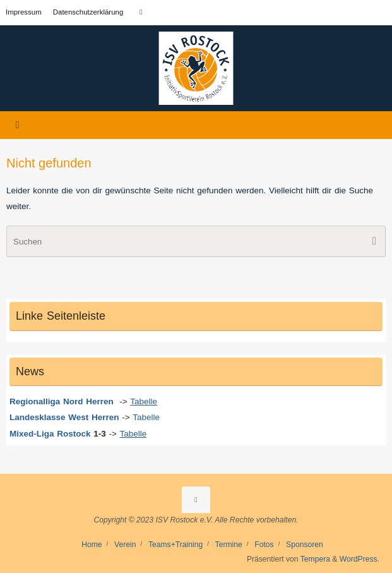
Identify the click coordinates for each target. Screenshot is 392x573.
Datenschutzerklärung (88, 12)
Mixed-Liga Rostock (50, 434)
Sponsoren (305, 545)
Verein (125, 545)
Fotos (264, 545)
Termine (229, 545)
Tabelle (148, 417)
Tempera (315, 559)
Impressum (24, 12)
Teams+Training (175, 545)
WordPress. (359, 559)
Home (92, 545)
